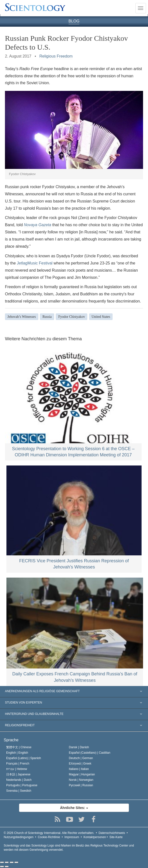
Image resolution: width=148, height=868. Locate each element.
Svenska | (19, 791)
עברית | (17, 769)
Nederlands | (19, 780)
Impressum (72, 837)
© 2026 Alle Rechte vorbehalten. (49, 833)
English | (17, 753)
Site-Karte (116, 837)
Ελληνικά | (80, 764)
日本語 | (18, 774)
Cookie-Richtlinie (49, 837)
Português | (22, 785)
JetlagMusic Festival (35, 263)
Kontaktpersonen (95, 837)
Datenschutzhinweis (112, 833)
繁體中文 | (19, 747)
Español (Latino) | (24, 758)
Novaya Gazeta (38, 225)
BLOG (74, 21)
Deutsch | (81, 758)
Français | (18, 764)
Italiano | (79, 769)
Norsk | (81, 780)
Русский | (81, 785)
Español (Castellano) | (89, 753)
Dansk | (79, 747)
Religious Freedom (56, 56)
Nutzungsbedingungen (19, 837)
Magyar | (82, 774)
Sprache (11, 740)
